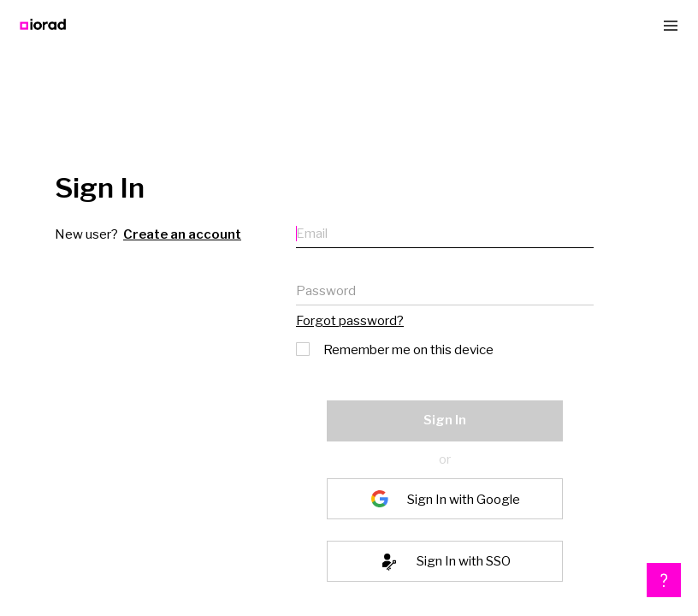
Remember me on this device (396, 348)
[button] (664, 580)
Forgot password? (350, 321)
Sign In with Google (464, 499)
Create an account (182, 234)
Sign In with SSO (464, 561)
